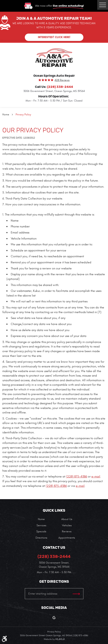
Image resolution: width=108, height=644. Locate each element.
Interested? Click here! (54, 37)
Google (54, 618)
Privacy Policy (23, 114)
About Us (67, 519)
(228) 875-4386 (77, 477)
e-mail (96, 477)
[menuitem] (41, 519)
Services (41, 525)
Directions (41, 538)
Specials (41, 531)
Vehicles (67, 525)
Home (6, 114)
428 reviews (62, 80)
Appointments (67, 538)
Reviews (67, 531)
